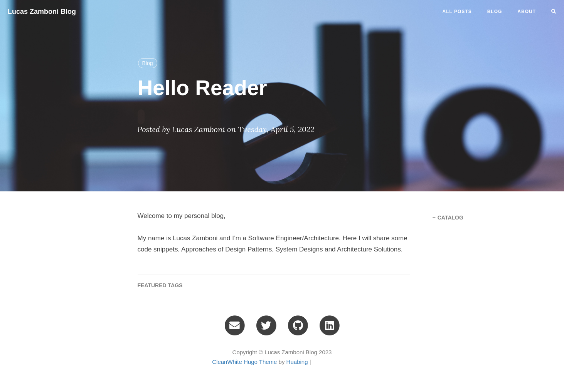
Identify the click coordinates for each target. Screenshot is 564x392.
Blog (148, 63)
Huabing (297, 362)
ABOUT (527, 12)
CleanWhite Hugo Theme (244, 362)
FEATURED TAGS (160, 285)
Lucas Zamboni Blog (42, 12)
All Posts (457, 12)
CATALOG (450, 218)
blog (495, 12)
